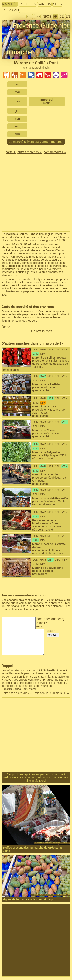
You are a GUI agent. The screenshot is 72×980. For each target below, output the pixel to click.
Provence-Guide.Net (41, 25)
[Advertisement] (36, 195)
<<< (30, 16)
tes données (55, 619)
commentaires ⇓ (55, 152)
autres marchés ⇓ (30, 152)
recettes (28, 4)
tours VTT (11, 10)
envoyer (53, 635)
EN (68, 16)
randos (44, 4)
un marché (18, 52)
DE (61, 16)
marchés (10, 4)
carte (6, 257)
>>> (37, 16)
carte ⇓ (11, 152)
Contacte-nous (60, 778)
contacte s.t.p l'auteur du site (46, 680)
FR (55, 16)
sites (57, 4)
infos (47, 16)
